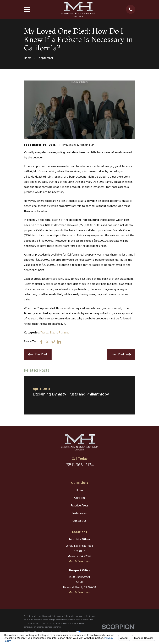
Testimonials (79, 513)
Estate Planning (60, 333)
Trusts (44, 333)
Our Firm (79, 498)
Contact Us (79, 521)
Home (80, 490)
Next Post (121, 355)
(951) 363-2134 (80, 465)
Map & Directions (80, 562)
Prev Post (38, 355)
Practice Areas (79, 506)
